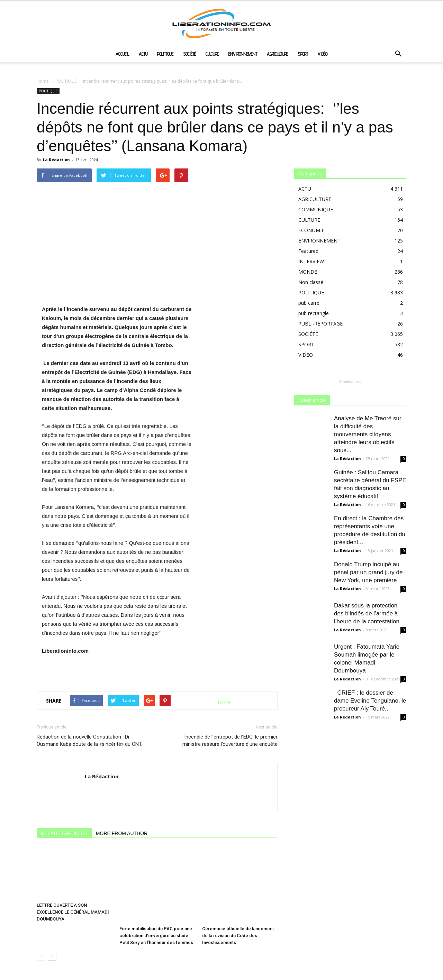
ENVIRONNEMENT (243, 54)
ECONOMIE (311, 230)
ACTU (143, 54)
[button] (398, 54)
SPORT (303, 54)
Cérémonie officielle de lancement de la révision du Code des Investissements (238, 912)
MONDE (308, 272)
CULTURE (212, 54)
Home (43, 81)
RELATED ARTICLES (64, 833)
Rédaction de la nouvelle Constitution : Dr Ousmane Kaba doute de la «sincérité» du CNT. (90, 740)
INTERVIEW (311, 261)
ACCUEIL (122, 54)
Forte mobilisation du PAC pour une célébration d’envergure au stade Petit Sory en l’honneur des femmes (156, 912)
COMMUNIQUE (316, 209)
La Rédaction (56, 160)
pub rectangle (314, 313)
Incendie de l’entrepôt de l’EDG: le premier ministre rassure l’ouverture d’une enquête (230, 740)
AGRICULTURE (277, 54)
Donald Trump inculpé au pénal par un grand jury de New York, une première (368, 572)
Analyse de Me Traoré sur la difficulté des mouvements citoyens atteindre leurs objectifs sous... (368, 434)
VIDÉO (323, 54)
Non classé (311, 282)
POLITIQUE (165, 54)
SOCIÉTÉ (189, 54)
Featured (308, 251)
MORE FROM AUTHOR (122, 833)
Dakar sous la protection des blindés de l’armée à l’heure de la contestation (367, 613)
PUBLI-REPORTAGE (320, 324)
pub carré (309, 303)
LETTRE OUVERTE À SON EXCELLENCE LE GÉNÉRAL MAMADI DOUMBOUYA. (73, 912)
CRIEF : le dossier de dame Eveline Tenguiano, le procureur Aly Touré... (370, 701)
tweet (224, 702)
